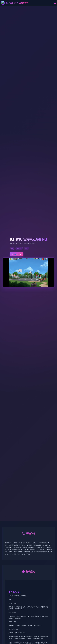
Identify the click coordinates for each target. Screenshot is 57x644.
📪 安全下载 (17, 254)
